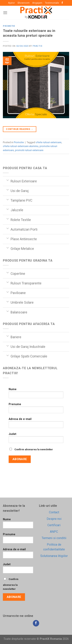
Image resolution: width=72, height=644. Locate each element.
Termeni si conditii (54, 538)
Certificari (54, 525)
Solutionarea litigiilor (54, 556)
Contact (54, 512)
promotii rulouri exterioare (29, 150)
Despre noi (54, 519)
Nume (36, 394)
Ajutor (11, 3)
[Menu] (5, 13)
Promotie (9, 26)
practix (37, 46)
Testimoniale (52, 3)
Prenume (36, 409)
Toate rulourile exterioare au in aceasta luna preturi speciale (29, 33)
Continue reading (20, 129)
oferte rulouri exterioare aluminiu (21, 146)
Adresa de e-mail (36, 424)
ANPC (54, 532)
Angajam (37, 3)
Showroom (24, 3)
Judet (36, 439)
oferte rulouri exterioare (49, 142)
